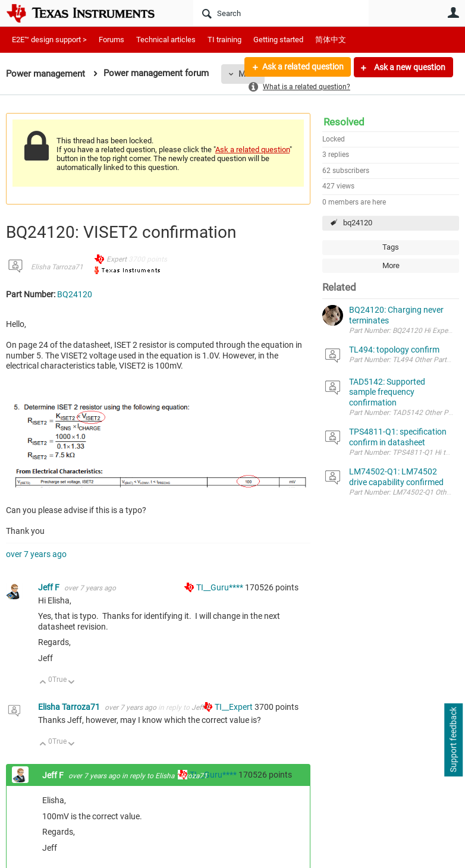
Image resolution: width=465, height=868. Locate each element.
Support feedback (453, 740)
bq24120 (358, 223)
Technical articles (166, 40)
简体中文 (331, 40)
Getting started (278, 40)
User (453, 12)
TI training (224, 40)
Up (43, 683)
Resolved (344, 122)
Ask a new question (409, 67)
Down (72, 683)
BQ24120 (75, 294)
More (391, 265)
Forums (111, 40)
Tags (391, 247)
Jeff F (50, 587)
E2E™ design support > (49, 40)
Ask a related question (302, 67)
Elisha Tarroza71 (57, 267)
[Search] (281, 13)
